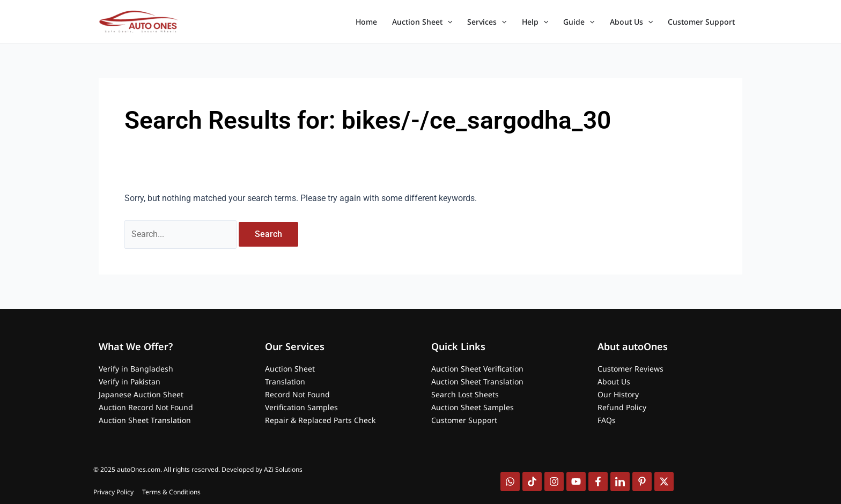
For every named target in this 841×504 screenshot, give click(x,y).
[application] (447, 22)
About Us (631, 22)
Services (487, 22)
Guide (579, 22)
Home (366, 22)
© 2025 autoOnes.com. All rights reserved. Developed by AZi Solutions (198, 469)
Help (535, 22)
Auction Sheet (422, 22)
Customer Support (701, 22)
